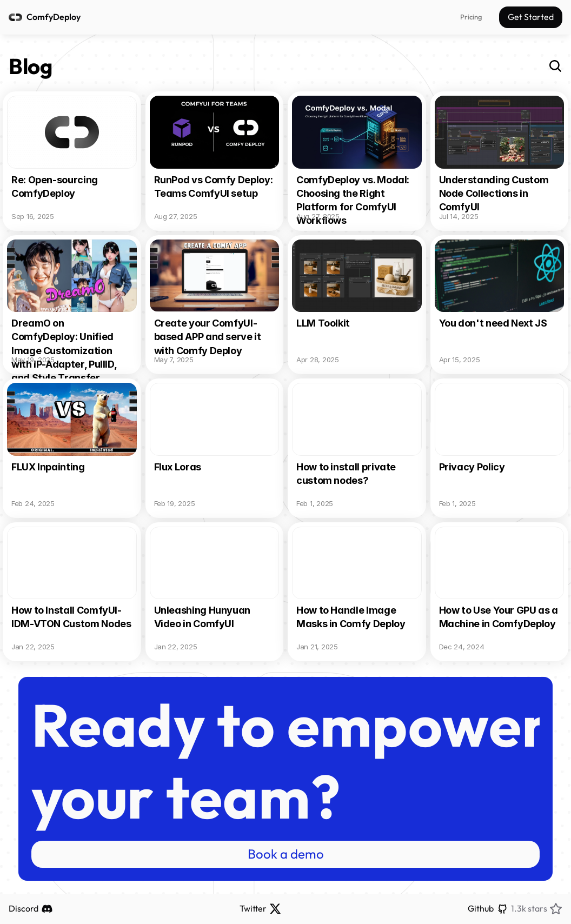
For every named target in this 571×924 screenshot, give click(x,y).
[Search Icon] (555, 66)
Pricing (471, 17)
